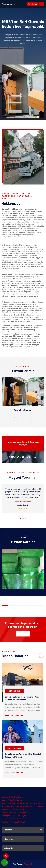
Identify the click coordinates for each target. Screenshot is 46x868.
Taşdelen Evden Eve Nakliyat (13, 822)
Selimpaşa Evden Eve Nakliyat (14, 803)
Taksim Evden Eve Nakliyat (12, 819)
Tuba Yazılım (28, 864)
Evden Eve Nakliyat (23, 410)
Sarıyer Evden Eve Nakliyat (12, 800)
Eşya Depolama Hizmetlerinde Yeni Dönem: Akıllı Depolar (22, 698)
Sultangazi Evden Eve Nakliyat (14, 816)
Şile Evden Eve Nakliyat (35, 803)
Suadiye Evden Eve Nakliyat (13, 809)
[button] (15, 418)
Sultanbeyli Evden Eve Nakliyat (14, 813)
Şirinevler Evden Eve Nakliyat (13, 806)
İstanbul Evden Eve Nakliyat (13, 797)
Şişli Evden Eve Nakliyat (34, 806)
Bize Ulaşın (23, 634)
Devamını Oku (17, 715)
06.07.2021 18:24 (14, 691)
